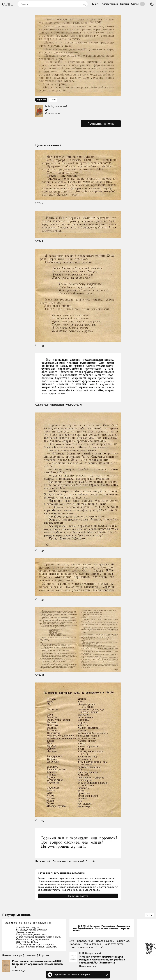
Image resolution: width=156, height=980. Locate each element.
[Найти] (83, 4)
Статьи (135, 4)
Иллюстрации (110, 4)
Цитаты (125, 4)
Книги (96, 4)
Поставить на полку (101, 124)
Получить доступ (78, 896)
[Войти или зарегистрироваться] (152, 4)
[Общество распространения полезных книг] (8, 4)
